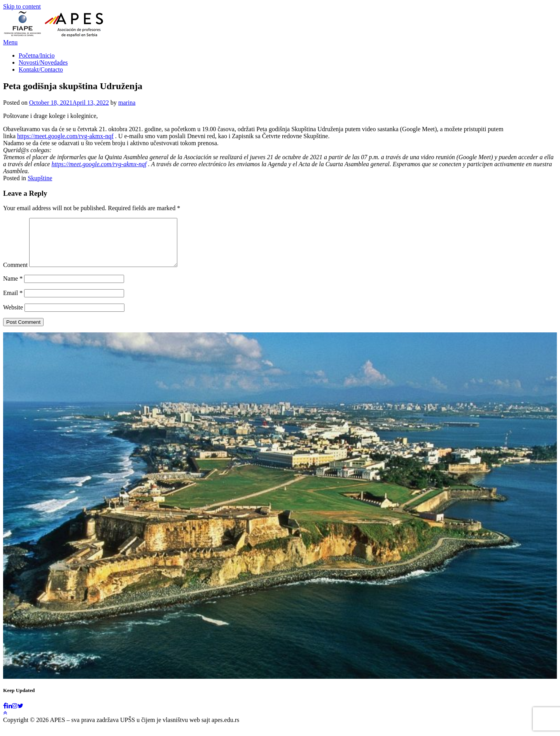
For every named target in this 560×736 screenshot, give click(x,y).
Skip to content (22, 6)
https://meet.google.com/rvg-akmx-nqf (65, 136)
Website (13, 317)
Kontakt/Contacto (41, 69)
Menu (10, 42)
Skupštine (40, 178)
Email (13, 302)
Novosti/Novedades (43, 62)
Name (13, 288)
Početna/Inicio (37, 55)
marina (127, 103)
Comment (15, 274)
